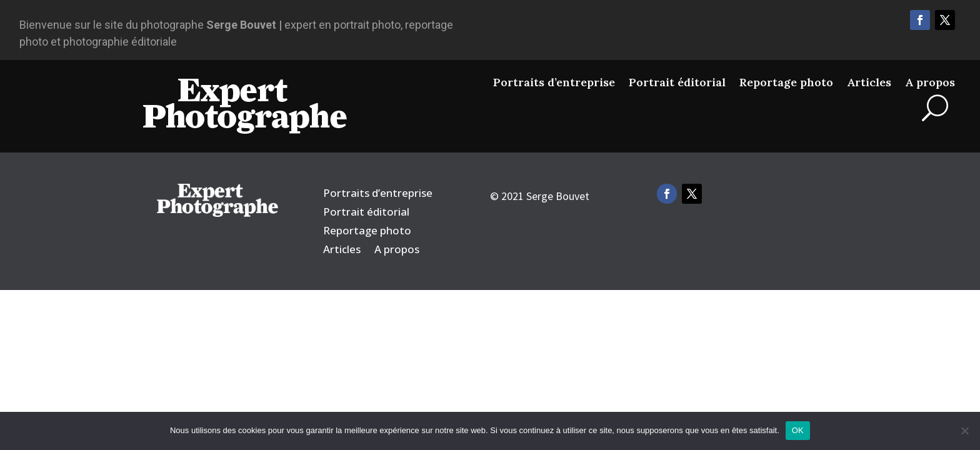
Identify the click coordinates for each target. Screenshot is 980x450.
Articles (869, 82)
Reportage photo (786, 82)
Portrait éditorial (677, 82)
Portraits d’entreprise (554, 82)
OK (798, 430)
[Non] (964, 431)
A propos (930, 82)
